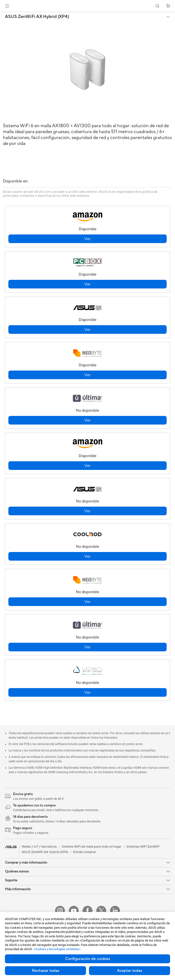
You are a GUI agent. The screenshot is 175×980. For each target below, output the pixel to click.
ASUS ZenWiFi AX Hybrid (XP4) (37, 17)
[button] (7, 6)
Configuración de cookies (88, 959)
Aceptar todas (130, 971)
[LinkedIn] (115, 911)
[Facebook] (87, 911)
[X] (101, 911)
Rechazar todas (46, 971)
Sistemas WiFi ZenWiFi (143, 847)
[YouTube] (74, 911)
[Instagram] (60, 911)
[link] (88, 6)
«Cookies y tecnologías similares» (57, 949)
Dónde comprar (85, 852)
